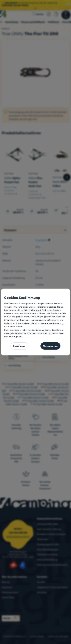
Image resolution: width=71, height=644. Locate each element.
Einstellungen (19, 346)
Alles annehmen (50, 346)
